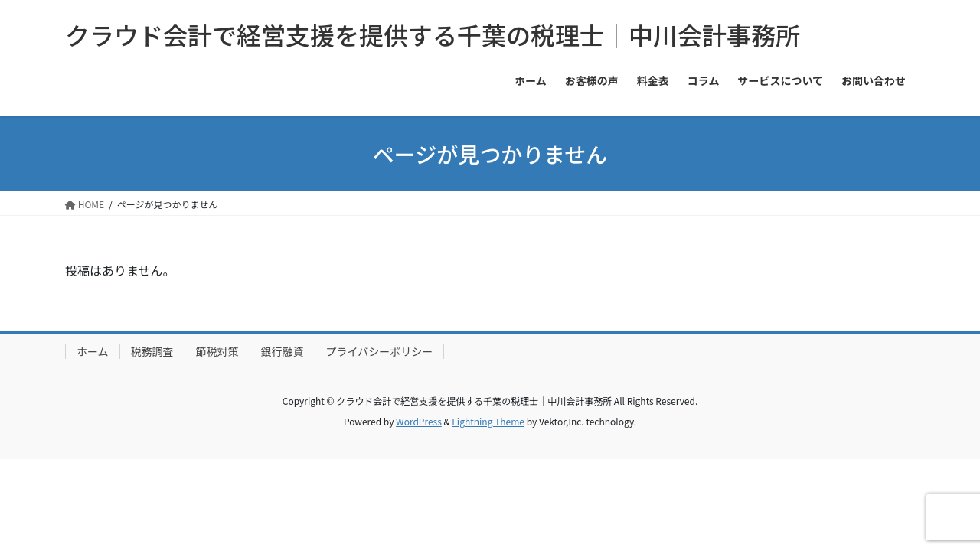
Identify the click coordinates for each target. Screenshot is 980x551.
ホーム (93, 351)
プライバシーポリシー (380, 351)
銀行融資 (283, 351)
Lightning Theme (488, 421)
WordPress (419, 421)
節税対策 (217, 351)
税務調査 (152, 351)
